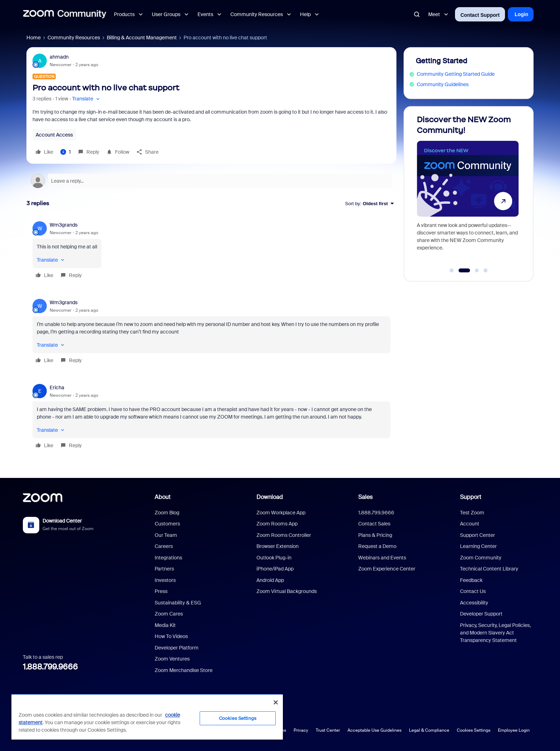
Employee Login (514, 730)
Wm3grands (64, 225)
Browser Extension (277, 546)
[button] (87, 99)
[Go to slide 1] (452, 271)
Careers (164, 546)
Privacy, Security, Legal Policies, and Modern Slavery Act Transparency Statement (495, 633)
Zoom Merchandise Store (184, 670)
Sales (365, 497)
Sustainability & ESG (178, 603)
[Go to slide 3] (477, 271)
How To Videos (171, 636)
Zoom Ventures (172, 659)
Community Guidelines (443, 84)
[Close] (276, 702)
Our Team (166, 535)
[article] (211, 251)
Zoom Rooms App (277, 524)
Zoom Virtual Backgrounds (287, 591)
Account (470, 524)
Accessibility (474, 603)
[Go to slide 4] (486, 271)
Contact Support (480, 15)
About (162, 497)
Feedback (471, 580)
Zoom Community (481, 558)
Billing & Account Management (142, 38)
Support (471, 497)
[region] (147, 717)
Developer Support (481, 614)
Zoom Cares (169, 614)
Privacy (301, 730)
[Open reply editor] (211, 181)
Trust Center (328, 730)
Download (270, 497)
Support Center (477, 535)
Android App (270, 580)
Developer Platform (177, 648)
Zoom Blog (167, 513)
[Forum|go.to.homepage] (65, 14)
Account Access (54, 135)
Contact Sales (374, 524)
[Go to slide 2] (464, 271)
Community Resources (74, 38)
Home (34, 38)
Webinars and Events (382, 558)
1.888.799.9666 (50, 667)
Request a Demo (377, 546)
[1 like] (66, 152)
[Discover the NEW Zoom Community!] (467, 191)
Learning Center (478, 546)
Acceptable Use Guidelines (374, 730)
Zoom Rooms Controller (284, 535)
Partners (164, 569)
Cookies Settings (474, 730)
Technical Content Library (489, 569)
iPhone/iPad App (275, 569)
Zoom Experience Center (387, 569)
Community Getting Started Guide (456, 74)
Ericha (57, 387)
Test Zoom (472, 513)
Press (161, 591)
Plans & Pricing (375, 535)
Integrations (168, 558)
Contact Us (473, 591)
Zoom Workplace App (281, 513)
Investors (165, 580)
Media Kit (165, 625)
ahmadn (59, 57)
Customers (167, 524)
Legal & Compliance (429, 730)
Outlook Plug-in (274, 558)
